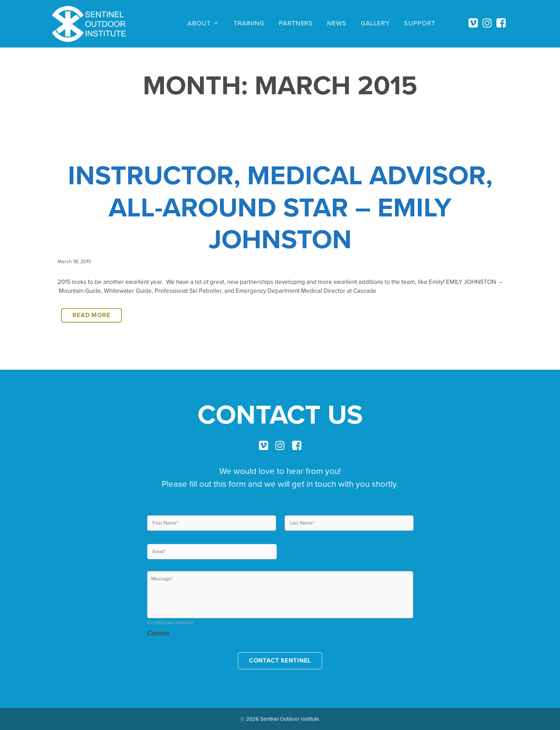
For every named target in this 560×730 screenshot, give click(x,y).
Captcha (158, 633)
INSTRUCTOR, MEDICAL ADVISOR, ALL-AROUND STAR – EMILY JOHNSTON (280, 207)
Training (249, 23)
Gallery (375, 23)
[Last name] (349, 523)
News (337, 23)
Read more (97, 316)
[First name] (212, 523)
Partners (296, 23)
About (207, 23)
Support (419, 23)
